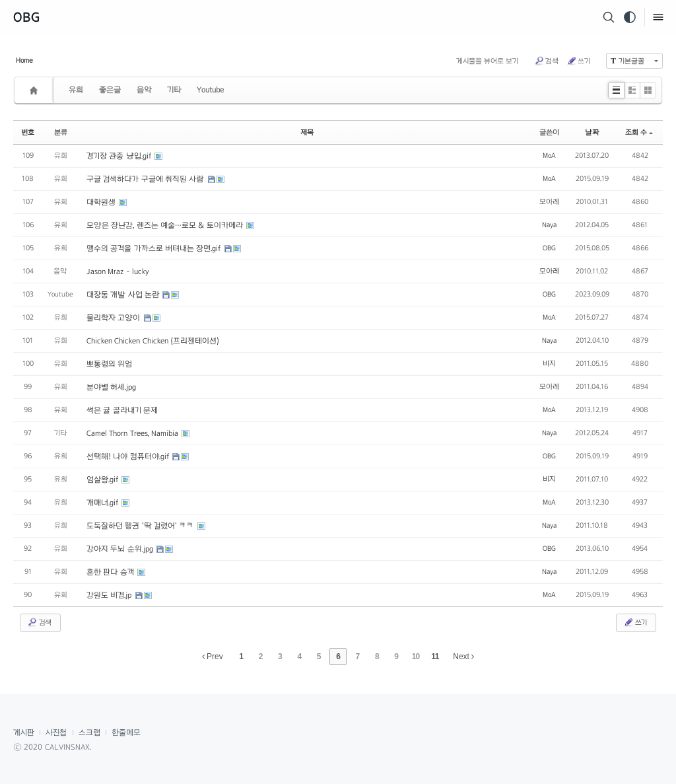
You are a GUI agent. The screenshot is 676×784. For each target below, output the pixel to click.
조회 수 (639, 132)
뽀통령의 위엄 (109, 364)
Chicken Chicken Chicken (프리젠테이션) (153, 341)
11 (435, 657)
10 (416, 657)
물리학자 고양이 (115, 318)
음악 (144, 90)
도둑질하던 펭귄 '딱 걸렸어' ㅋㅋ (141, 526)
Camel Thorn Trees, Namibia (133, 433)
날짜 (592, 132)
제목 (307, 132)
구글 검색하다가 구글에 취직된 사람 (147, 179)
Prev (213, 657)
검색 (546, 61)
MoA (549, 155)
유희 (76, 90)
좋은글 (110, 90)
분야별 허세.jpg (111, 387)
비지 (549, 363)
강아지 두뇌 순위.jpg (121, 549)
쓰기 (578, 61)
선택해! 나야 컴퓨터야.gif (129, 456)
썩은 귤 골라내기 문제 (122, 410)
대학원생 (102, 202)
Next (463, 657)
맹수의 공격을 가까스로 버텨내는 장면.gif (155, 248)
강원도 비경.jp (110, 595)
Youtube (210, 90)
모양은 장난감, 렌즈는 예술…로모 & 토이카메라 (166, 225)
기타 (174, 90)
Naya (549, 225)
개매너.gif (103, 503)
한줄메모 (126, 732)
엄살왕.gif (103, 480)
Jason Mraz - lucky (118, 271)
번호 (28, 132)
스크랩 (89, 732)
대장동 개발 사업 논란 (124, 295)
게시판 (24, 732)
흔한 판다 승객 (111, 572)
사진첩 (56, 732)
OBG (27, 17)
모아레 (549, 201)
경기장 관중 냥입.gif (120, 156)
